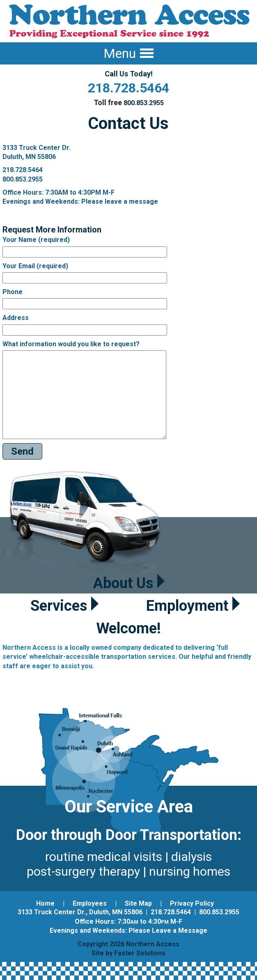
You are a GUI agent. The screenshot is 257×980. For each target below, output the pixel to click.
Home (45, 903)
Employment (193, 606)
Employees (90, 903)
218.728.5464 (128, 88)
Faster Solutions (140, 953)
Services (64, 606)
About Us (129, 583)
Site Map (138, 903)
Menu (128, 53)
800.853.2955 (144, 103)
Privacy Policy (192, 903)
